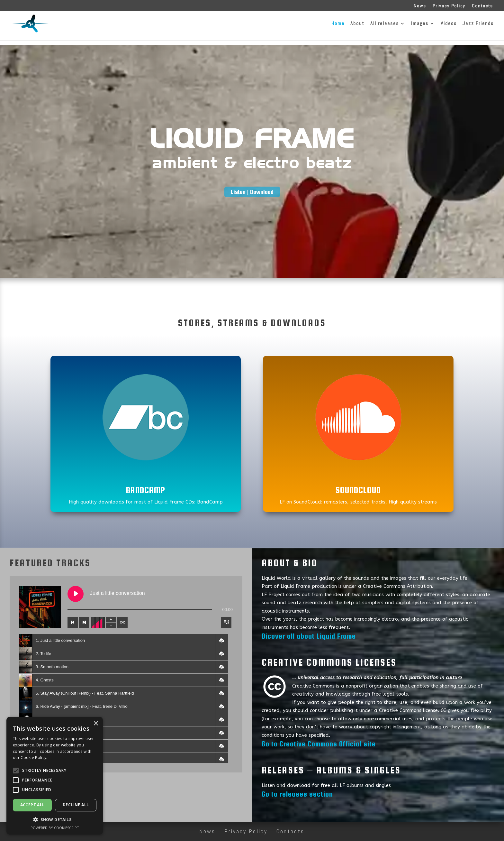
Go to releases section (297, 794)
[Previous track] (73, 622)
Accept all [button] (32, 805)
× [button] (96, 724)
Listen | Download (252, 192)
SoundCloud (358, 490)
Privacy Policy (449, 6)
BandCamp (146, 490)
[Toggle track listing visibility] (226, 622)
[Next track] (84, 622)
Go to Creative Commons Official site (319, 744)
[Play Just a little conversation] (76, 594)
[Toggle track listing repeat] (122, 622)
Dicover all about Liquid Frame (309, 636)
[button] (221, 641)
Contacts (482, 6)
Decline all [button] (76, 805)
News (420, 6)
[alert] (55, 776)
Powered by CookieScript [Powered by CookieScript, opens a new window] (55, 828)
